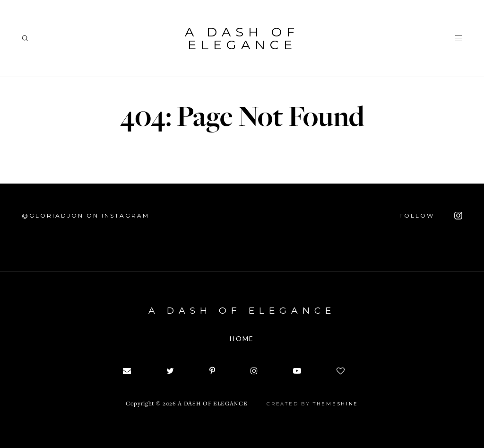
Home (242, 338)
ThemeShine (336, 404)
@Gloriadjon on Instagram (86, 215)
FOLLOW (431, 216)
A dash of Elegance (242, 38)
